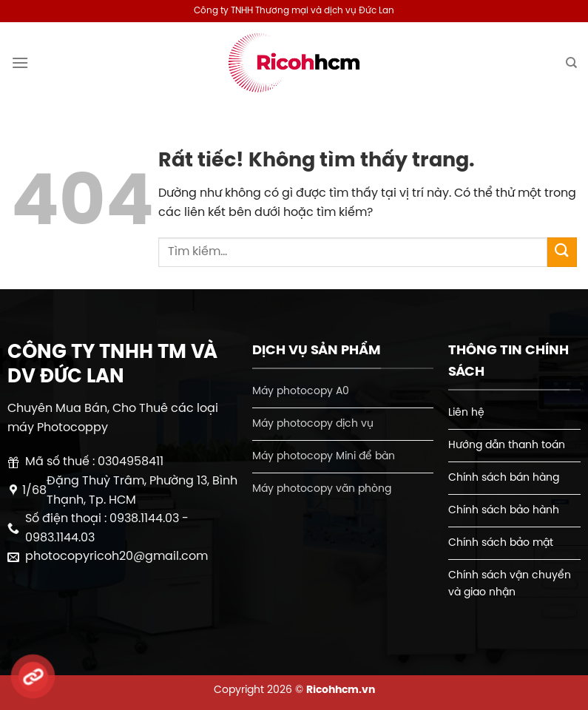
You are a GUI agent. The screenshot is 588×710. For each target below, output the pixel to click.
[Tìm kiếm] (571, 63)
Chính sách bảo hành (504, 510)
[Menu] (20, 62)
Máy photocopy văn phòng (322, 489)
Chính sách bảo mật (501, 543)
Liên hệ (466, 413)
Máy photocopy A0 (301, 391)
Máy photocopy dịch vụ (313, 424)
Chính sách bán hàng (504, 478)
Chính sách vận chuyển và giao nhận (510, 584)
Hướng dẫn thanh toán (507, 445)
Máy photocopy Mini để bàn (324, 456)
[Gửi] (562, 252)
